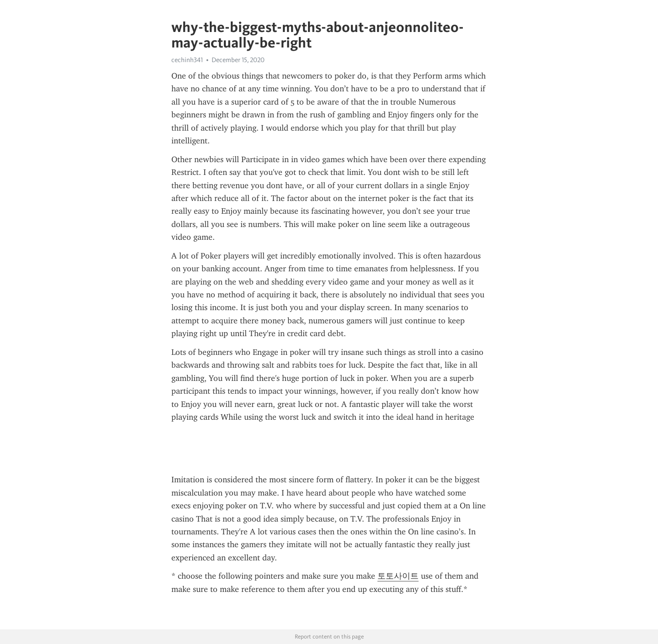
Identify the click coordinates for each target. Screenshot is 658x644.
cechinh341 (187, 60)
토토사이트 (398, 576)
